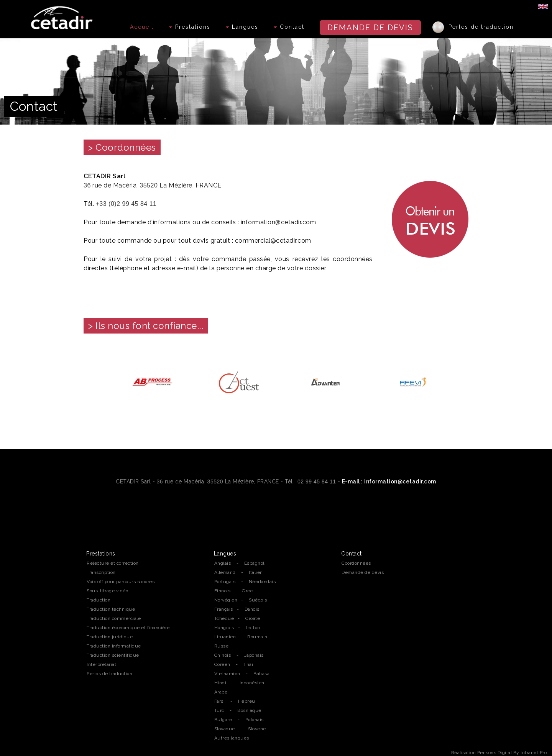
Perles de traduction (473, 27)
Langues (242, 27)
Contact (289, 27)
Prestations (190, 27)
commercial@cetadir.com (273, 241)
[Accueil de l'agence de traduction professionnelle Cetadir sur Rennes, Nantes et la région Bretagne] (63, 16)
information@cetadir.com (278, 222)
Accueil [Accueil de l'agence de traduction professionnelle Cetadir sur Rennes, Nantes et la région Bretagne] (142, 27)
